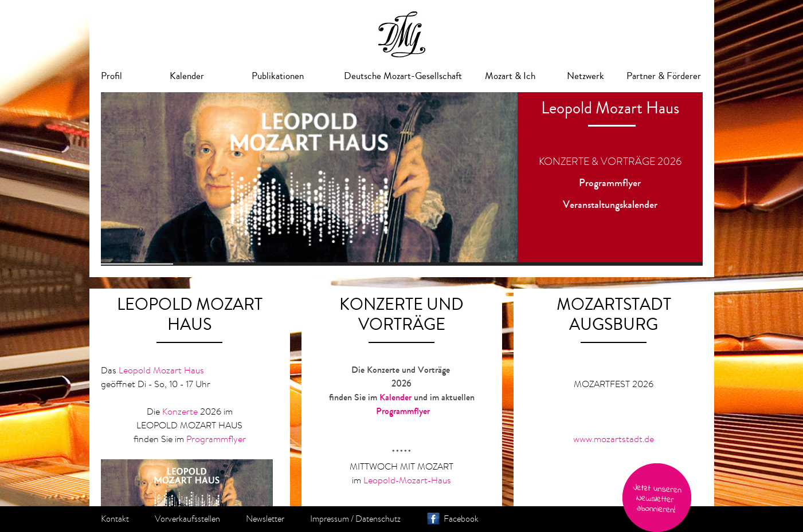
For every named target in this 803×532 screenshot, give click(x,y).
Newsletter (265, 519)
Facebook (461, 519)
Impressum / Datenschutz (355, 519)
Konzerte (180, 411)
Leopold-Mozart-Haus (407, 480)
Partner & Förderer (664, 76)
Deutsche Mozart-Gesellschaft (403, 76)
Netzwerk (585, 76)
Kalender (187, 76)
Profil (111, 76)
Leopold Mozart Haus (161, 370)
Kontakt (115, 519)
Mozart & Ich (510, 76)
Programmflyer (610, 183)
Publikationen (278, 76)
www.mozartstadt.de (614, 439)
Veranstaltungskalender (610, 204)
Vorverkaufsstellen (187, 519)
